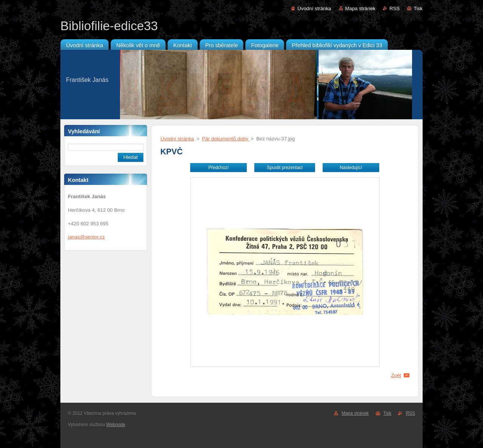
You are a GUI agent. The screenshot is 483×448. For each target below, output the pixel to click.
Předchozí (218, 168)
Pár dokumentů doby (226, 139)
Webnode (116, 425)
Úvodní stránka (314, 8)
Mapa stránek (360, 8)
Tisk (418, 8)
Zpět (396, 375)
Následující (351, 168)
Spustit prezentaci (285, 168)
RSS (395, 8)
